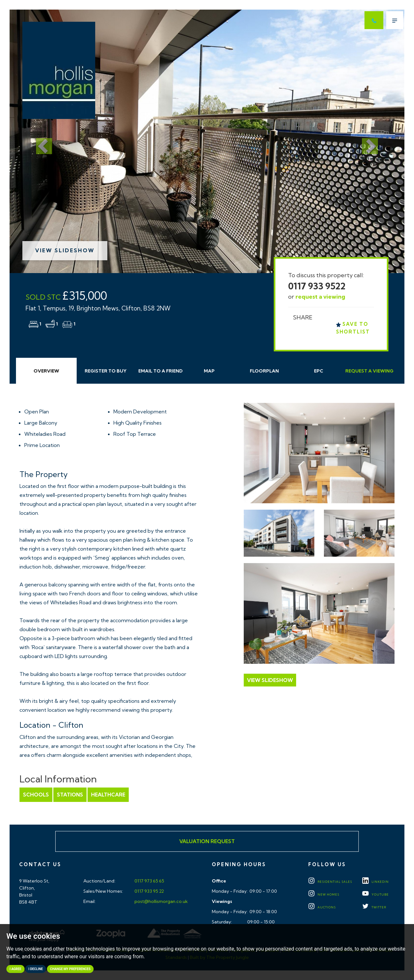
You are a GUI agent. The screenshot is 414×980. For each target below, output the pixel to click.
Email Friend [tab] (161, 371)
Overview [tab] (46, 371)
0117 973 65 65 (149, 881)
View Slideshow (65, 250)
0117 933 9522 (317, 286)
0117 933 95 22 (149, 891)
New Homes (324, 894)
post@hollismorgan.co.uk (161, 901)
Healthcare (108, 795)
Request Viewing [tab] (369, 371)
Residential (330, 882)
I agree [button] (15, 969)
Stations (70, 795)
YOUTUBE (376, 894)
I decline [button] (36, 969)
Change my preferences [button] (70, 969)
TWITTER (374, 907)
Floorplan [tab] (264, 371)
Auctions (322, 907)
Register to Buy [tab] (106, 371)
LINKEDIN (376, 882)
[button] (39, 141)
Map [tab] (209, 371)
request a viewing (320, 297)
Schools (36, 795)
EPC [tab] (319, 371)
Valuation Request (207, 841)
